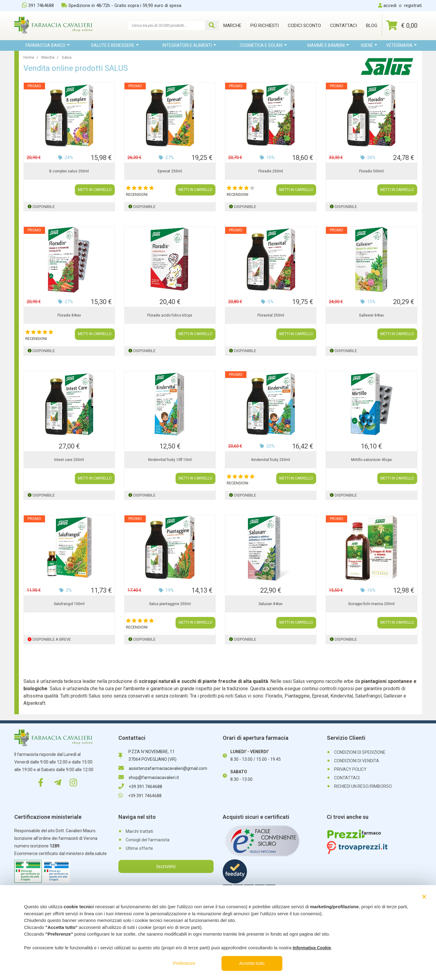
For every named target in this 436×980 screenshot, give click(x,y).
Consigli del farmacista (148, 840)
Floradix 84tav (69, 315)
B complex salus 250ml (69, 171)
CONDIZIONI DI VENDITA (357, 761)
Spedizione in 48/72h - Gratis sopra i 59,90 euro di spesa (121, 5)
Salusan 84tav (271, 604)
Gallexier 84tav (371, 315)
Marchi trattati (139, 831)
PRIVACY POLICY (350, 769)
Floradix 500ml (371, 171)
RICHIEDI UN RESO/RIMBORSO (363, 786)
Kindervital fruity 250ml (271, 460)
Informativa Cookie (312, 948)
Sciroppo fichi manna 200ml (371, 604)
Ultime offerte (139, 848)
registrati (413, 5)
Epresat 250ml (170, 171)
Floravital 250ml (271, 315)
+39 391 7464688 (140, 787)
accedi (390, 5)
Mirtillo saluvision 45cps (371, 460)
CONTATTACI (347, 778)
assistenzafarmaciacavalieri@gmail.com (163, 768)
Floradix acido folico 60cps (170, 315)
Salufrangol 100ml (69, 604)
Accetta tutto (252, 963)
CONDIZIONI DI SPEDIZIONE (360, 752)
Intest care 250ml (69, 460)
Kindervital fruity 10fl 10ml (170, 460)
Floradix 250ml (271, 171)
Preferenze (184, 963)
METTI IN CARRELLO (95, 190)
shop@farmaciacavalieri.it (149, 777)
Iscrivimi (166, 866)
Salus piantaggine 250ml (170, 604)
